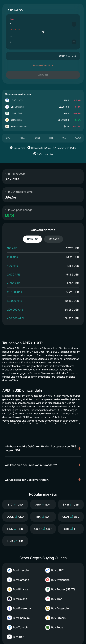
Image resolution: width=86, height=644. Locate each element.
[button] (43, 448)
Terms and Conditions (43, 65)
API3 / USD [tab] (32, 239)
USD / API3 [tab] (54, 239)
